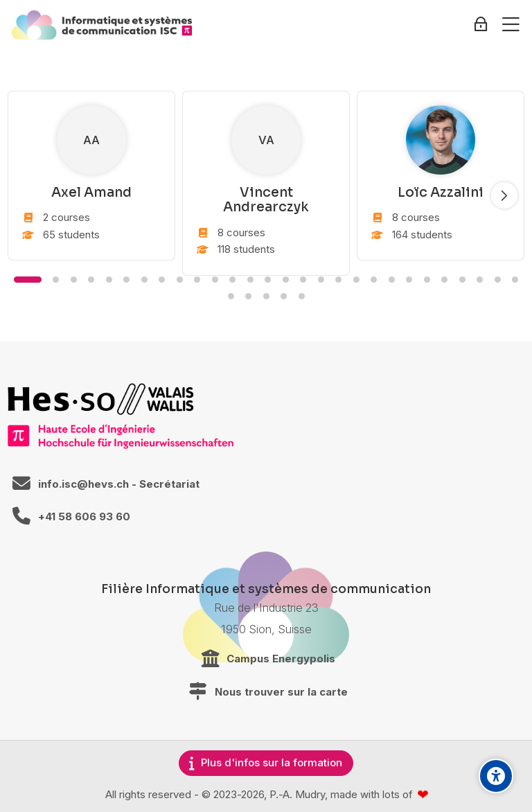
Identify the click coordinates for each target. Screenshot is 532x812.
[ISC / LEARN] (102, 25)
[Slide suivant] (504, 195)
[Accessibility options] (496, 776)
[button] (28, 280)
